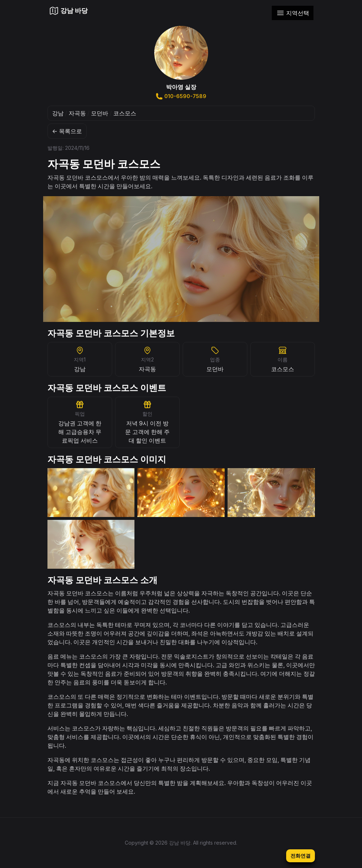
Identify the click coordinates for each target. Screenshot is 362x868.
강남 (58, 113)
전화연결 (301, 856)
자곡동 (77, 113)
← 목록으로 (67, 131)
